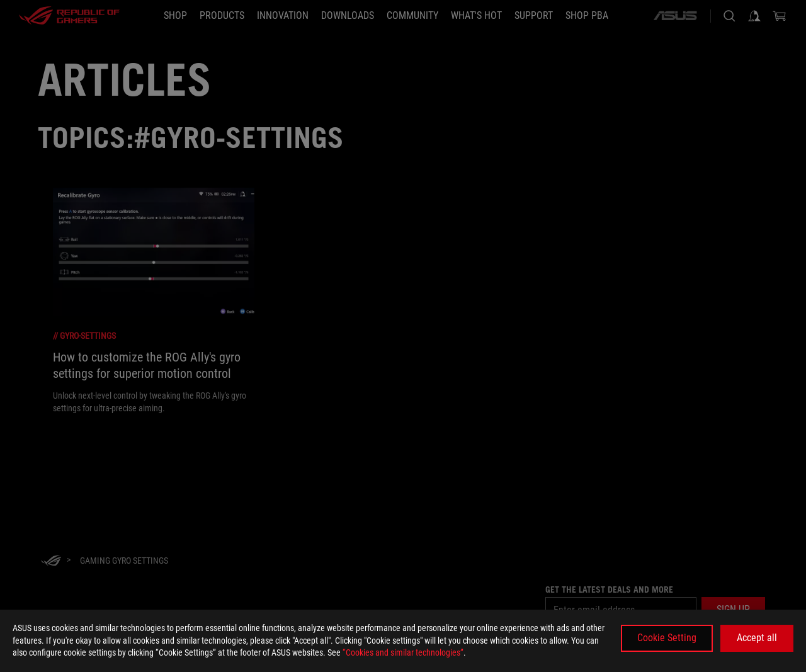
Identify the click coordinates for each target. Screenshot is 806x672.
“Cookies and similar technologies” (403, 652)
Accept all (757, 638)
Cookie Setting (667, 638)
